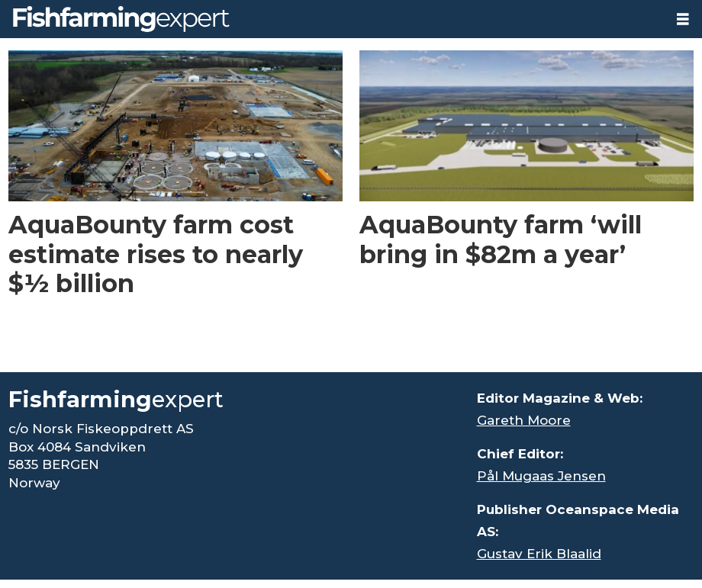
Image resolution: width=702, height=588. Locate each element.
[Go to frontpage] (121, 19)
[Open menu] (683, 19)
